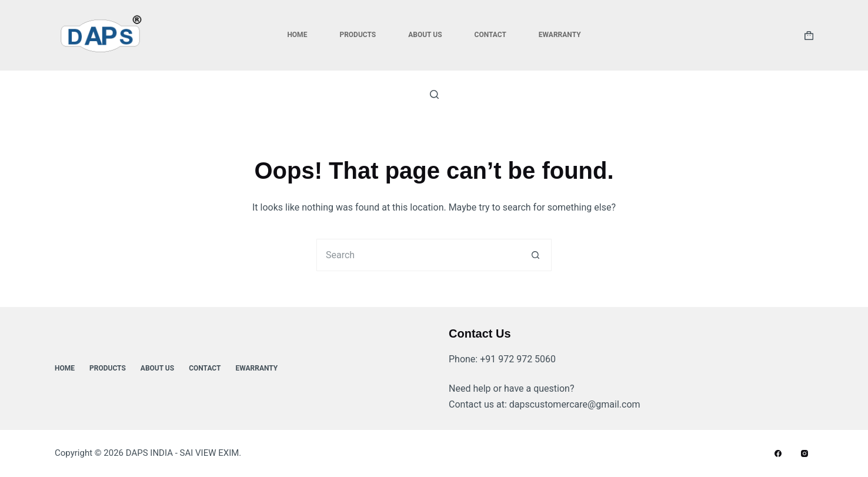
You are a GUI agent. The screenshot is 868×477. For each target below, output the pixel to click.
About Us (425, 35)
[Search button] (535, 255)
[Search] (434, 94)
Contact (490, 35)
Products (358, 35)
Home (297, 35)
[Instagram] (804, 453)
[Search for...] (418, 255)
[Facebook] (778, 453)
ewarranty (560, 35)
